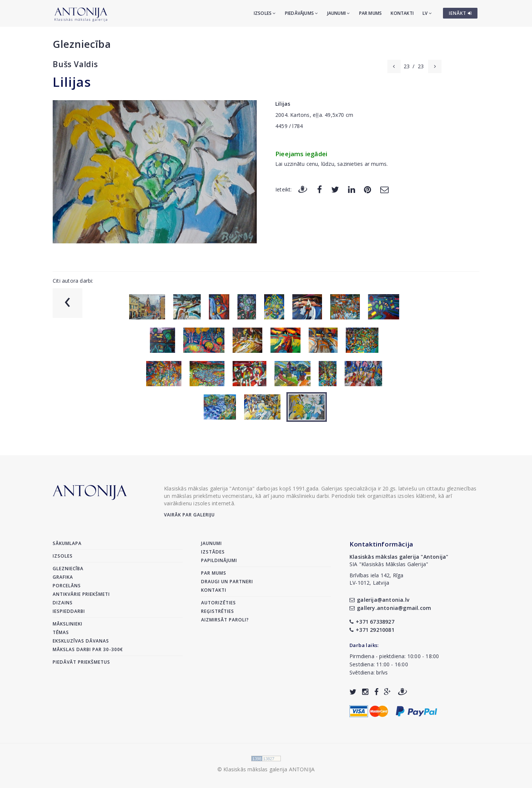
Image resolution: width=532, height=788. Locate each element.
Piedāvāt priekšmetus (81, 662)
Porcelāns (67, 586)
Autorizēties (219, 603)
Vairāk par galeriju (189, 515)
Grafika (63, 577)
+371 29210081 (372, 630)
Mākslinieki (68, 624)
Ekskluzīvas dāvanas (81, 641)
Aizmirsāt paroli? (225, 620)
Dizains (63, 603)
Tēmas (61, 632)
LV (427, 13)
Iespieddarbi (69, 611)
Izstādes (213, 552)
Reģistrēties (218, 611)
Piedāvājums (302, 13)
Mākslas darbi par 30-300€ (88, 649)
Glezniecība (82, 44)
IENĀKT (460, 13)
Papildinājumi (219, 560)
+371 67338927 (372, 622)
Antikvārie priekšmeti (81, 594)
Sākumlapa (67, 543)
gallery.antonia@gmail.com (390, 608)
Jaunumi (339, 13)
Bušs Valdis (75, 64)
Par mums (371, 13)
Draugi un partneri (227, 582)
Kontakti (402, 13)
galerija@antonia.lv (379, 600)
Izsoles (265, 13)
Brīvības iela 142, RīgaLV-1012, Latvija (377, 579)
